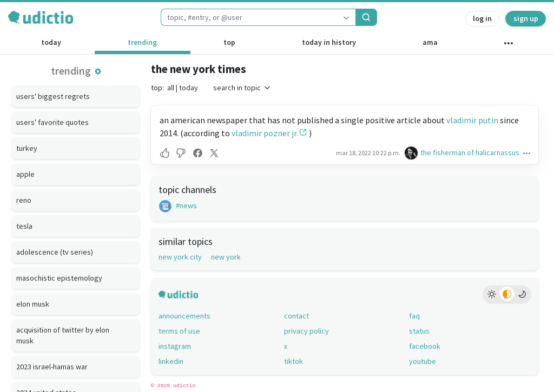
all (171, 88)
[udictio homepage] (41, 17)
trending (142, 42)
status (419, 331)
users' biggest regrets (53, 96)
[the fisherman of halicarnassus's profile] (412, 153)
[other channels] (508, 45)
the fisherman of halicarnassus (470, 152)
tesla (24, 226)
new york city (180, 257)
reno (24, 200)
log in (482, 18)
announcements (184, 316)
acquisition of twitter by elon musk (63, 335)
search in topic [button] (242, 88)
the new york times (199, 69)
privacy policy (306, 331)
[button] (98, 71)
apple (25, 174)
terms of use (179, 331)
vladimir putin (472, 120)
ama (430, 42)
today (51, 42)
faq (414, 316)
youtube (423, 361)
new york (226, 257)
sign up (526, 18)
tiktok (294, 361)
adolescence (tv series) (55, 252)
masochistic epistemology (59, 278)
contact (296, 316)
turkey (27, 148)
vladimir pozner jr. (265, 133)
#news (178, 205)
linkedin (171, 361)
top (229, 42)
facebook (425, 346)
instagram (175, 346)
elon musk (33, 304)
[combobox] (249, 17)
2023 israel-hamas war (52, 367)
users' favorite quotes (52, 122)
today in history (329, 42)
